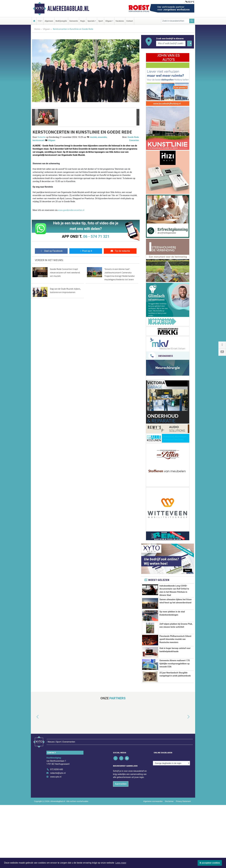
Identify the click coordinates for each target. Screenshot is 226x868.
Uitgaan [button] (109, 21)
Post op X (86, 251)
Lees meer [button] (121, 863)
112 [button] (39, 21)
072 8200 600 (56, 832)
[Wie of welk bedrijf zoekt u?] (171, 43)
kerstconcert (38, 140)
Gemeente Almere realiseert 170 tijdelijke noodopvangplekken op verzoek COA (175, 713)
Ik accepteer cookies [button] (210, 863)
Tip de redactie (120, 251)
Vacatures (120, 21)
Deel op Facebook (51, 251)
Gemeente (74, 21)
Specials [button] (91, 21)
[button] (33, 117)
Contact (130, 21)
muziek (93, 137)
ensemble (102, 137)
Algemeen (49, 21)
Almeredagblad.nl (68, 8)
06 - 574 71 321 (96, 236)
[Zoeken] (192, 21)
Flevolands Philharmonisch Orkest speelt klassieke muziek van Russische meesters (175, 673)
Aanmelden (121, 847)
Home (37, 29)
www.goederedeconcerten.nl (71, 210)
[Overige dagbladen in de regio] (171, 826)
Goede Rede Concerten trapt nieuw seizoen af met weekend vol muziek (65, 272)
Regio (83, 21)
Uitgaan (46, 29)
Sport (101, 21)
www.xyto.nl (56, 840)
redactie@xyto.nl (58, 836)
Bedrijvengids (61, 21)
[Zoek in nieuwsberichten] (175, 21)
